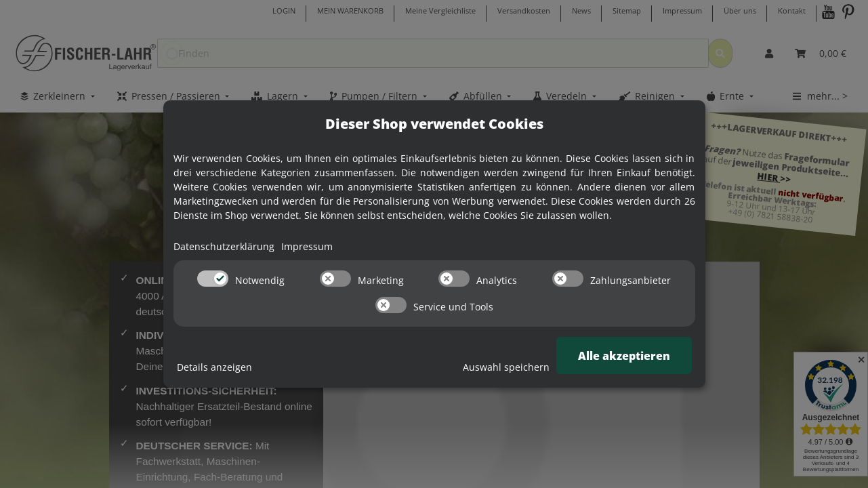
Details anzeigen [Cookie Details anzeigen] (214, 367)
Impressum (307, 246)
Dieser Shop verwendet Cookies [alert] (434, 124)
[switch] (213, 279)
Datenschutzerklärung (224, 246)
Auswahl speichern (506, 367)
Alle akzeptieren (624, 356)
